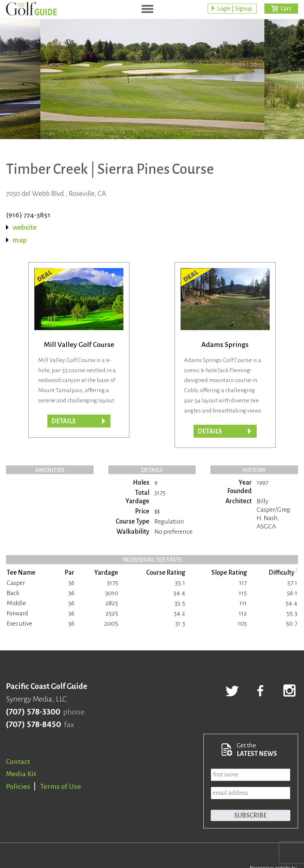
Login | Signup (235, 9)
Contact (18, 761)
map (20, 240)
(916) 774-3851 (28, 215)
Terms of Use (61, 786)
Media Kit (21, 774)
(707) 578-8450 (33, 725)
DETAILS (210, 431)
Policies (18, 786)
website (25, 227)
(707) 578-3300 (33, 712)
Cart (286, 9)
